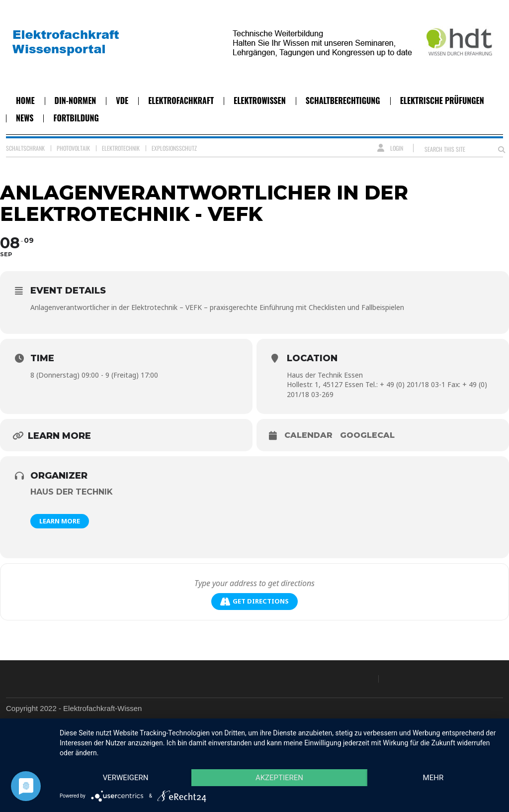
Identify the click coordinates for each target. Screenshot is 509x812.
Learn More (60, 521)
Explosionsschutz (174, 148)
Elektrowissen (260, 101)
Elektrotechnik (121, 148)
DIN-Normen (76, 101)
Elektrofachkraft (181, 101)
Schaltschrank (25, 148)
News (25, 118)
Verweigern (126, 778)
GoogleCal (367, 435)
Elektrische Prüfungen (442, 101)
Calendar (308, 435)
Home (25, 101)
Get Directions (254, 601)
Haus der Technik (72, 492)
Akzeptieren (279, 778)
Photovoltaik (73, 148)
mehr (433, 778)
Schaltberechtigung (343, 101)
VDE (122, 101)
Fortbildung (76, 118)
